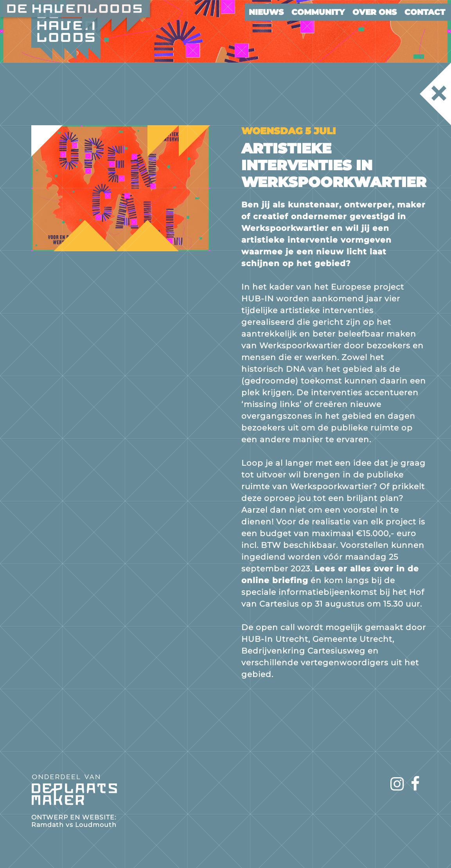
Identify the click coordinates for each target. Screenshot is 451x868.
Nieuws (266, 12)
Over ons (375, 12)
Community (318, 12)
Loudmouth (96, 825)
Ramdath (48, 825)
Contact (425, 12)
